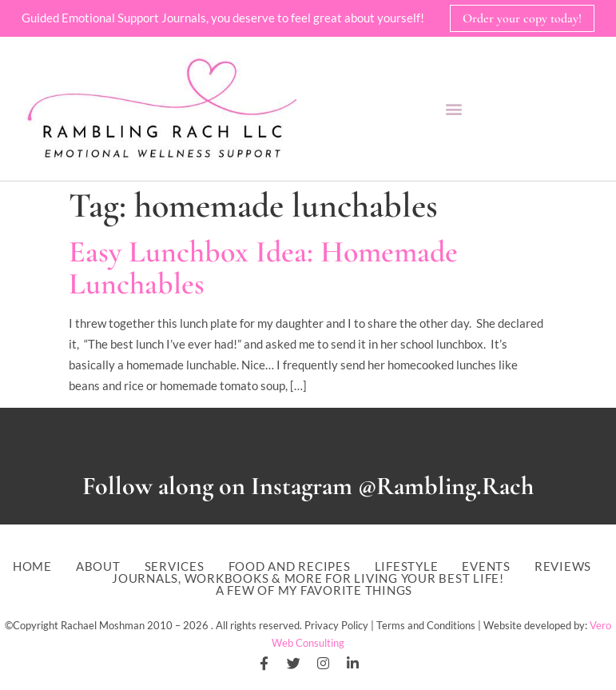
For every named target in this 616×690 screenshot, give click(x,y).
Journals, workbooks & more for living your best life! (308, 578)
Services (175, 566)
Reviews (563, 566)
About (98, 566)
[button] (454, 109)
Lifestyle (407, 566)
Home (32, 566)
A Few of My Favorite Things (314, 590)
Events (486, 566)
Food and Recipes (290, 566)
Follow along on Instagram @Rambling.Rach (308, 486)
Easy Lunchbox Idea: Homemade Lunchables (263, 268)
